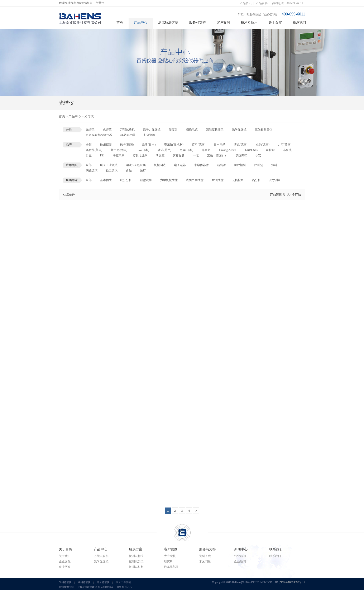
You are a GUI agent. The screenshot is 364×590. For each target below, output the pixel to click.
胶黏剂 (259, 165)
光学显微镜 (239, 130)
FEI (102, 155)
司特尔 (270, 150)
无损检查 (238, 180)
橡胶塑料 (240, 165)
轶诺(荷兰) (164, 150)
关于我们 (65, 556)
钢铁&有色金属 (136, 165)
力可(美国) (285, 145)
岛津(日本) (149, 145)
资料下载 (205, 556)
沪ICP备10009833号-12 (292, 582)
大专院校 (170, 556)
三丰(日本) (142, 150)
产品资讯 (246, 3)
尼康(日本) (186, 150)
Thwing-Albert (227, 150)
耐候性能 (218, 180)
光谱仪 (90, 130)
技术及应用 (249, 22)
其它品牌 (179, 155)
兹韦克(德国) (119, 150)
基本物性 (106, 180)
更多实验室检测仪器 (99, 135)
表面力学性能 (195, 180)
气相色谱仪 (65, 582)
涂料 (274, 165)
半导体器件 (201, 165)
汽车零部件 (171, 567)
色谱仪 (107, 130)
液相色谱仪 (84, 582)
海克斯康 (119, 155)
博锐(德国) (241, 145)
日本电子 (220, 145)
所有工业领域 (109, 165)
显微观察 (146, 180)
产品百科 (262, 3)
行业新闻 (240, 556)
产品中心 (141, 22)
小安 (258, 155)
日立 (89, 155)
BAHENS (106, 145)
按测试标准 (136, 556)
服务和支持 (197, 22)
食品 (129, 171)
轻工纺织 (112, 171)
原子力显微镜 (152, 130)
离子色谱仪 (103, 582)
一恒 (196, 155)
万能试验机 (127, 130)
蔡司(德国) (199, 145)
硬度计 (173, 130)
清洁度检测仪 (215, 130)
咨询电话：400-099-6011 (288, 3)
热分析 (256, 180)
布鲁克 (287, 150)
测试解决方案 (168, 22)
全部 (89, 145)
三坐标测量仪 (264, 130)
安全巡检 (149, 135)
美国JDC (241, 155)
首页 (120, 22)
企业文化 (65, 561)
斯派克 (160, 155)
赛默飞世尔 (140, 155)
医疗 (143, 171)
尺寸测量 (275, 180)
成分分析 (126, 180)
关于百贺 (275, 22)
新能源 (221, 165)
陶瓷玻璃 (92, 171)
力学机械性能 (169, 180)
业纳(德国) (263, 145)
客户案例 (223, 22)
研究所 (168, 561)
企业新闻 (240, 561)
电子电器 (180, 165)
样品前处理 (128, 135)
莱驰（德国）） (217, 155)
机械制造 (160, 165)
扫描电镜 (192, 130)
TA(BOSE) (251, 150)
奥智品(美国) (94, 150)
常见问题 (205, 561)
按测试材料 (136, 567)
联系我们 (299, 22)
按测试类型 (136, 561)
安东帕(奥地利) (174, 145)
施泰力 (206, 150)
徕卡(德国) (127, 145)
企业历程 (65, 567)
